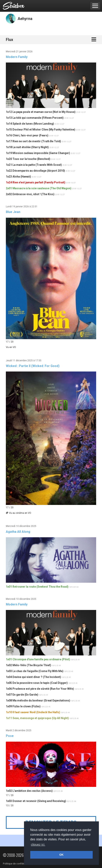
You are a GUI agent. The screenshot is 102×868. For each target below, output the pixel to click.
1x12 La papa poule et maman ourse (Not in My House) (41, 112)
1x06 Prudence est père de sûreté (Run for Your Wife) (40, 689)
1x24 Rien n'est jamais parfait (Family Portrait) (36, 182)
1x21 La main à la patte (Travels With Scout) (34, 165)
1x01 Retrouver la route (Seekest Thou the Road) (37, 587)
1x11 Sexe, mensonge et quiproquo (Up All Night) (37, 718)
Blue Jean (13, 212)
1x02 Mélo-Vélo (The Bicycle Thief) (28, 665)
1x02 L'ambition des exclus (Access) (29, 791)
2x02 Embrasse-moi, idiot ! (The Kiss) (30, 194)
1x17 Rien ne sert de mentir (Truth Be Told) (33, 141)
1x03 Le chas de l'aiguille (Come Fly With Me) (35, 671)
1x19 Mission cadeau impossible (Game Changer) (38, 153)
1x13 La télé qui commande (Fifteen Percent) (35, 118)
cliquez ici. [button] (38, 845)
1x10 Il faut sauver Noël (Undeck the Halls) (33, 712)
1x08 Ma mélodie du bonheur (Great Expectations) (38, 700)
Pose (10, 736)
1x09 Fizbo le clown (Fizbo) (23, 706)
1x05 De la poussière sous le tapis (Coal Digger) (37, 683)
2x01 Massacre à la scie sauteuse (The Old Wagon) (39, 188)
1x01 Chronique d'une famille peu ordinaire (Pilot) (38, 659)
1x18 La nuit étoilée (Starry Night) (27, 147)
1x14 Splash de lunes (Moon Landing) (30, 124)
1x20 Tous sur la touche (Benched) (28, 159)
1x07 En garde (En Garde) (22, 695)
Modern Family (17, 57)
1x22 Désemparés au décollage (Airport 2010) (35, 171)
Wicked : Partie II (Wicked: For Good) (33, 366)
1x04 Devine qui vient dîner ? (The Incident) (33, 677)
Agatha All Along (18, 532)
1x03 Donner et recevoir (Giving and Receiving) (36, 801)
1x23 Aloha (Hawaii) (18, 177)
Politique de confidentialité (17, 864)
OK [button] (61, 855)
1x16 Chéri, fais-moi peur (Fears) (27, 135)
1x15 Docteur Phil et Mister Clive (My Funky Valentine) (41, 130)
